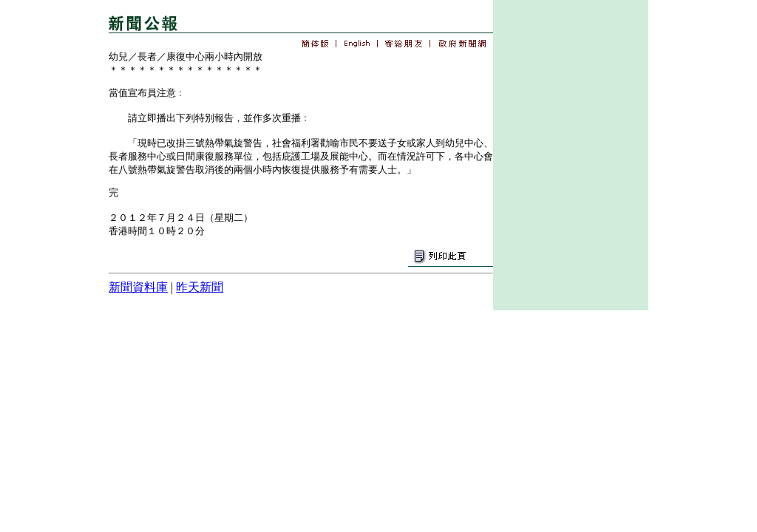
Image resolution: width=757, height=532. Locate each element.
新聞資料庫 (138, 287)
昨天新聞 (200, 287)
